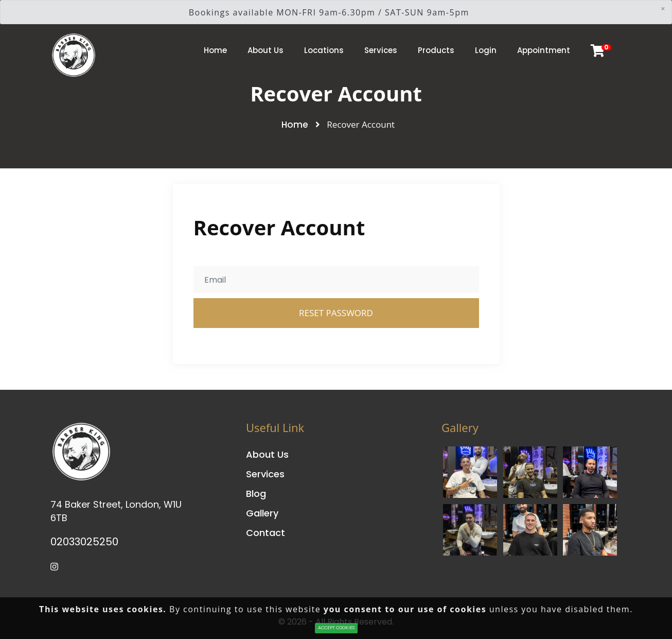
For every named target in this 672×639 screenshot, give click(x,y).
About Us (266, 50)
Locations (324, 50)
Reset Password (336, 313)
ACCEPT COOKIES (336, 628)
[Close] (663, 8)
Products (436, 50)
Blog (256, 494)
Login (486, 50)
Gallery (262, 513)
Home (215, 50)
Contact (266, 533)
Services (381, 50)
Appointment (544, 50)
